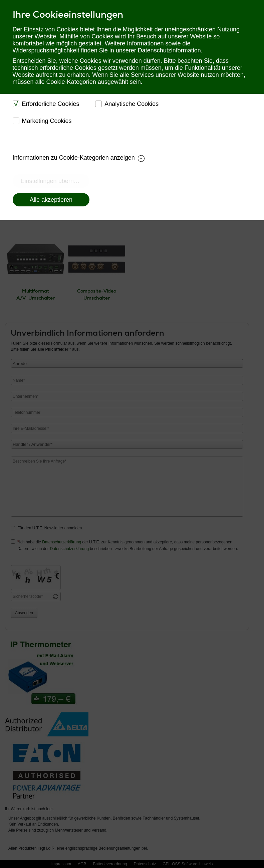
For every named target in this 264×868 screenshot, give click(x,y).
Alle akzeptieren (51, 200)
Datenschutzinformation (169, 50)
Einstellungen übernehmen (55, 181)
